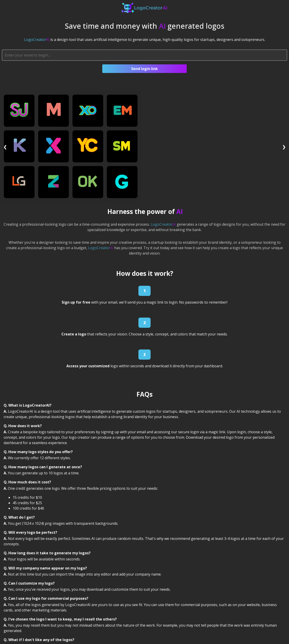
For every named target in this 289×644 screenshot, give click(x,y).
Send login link (144, 69)
